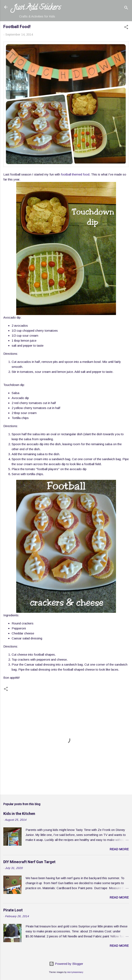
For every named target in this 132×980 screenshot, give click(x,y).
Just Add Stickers (37, 8)
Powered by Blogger (66, 964)
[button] (126, 28)
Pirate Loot (13, 910)
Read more (119, 849)
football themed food (75, 174)
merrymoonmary (75, 972)
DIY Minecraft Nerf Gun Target (29, 862)
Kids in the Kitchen (19, 814)
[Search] (126, 8)
